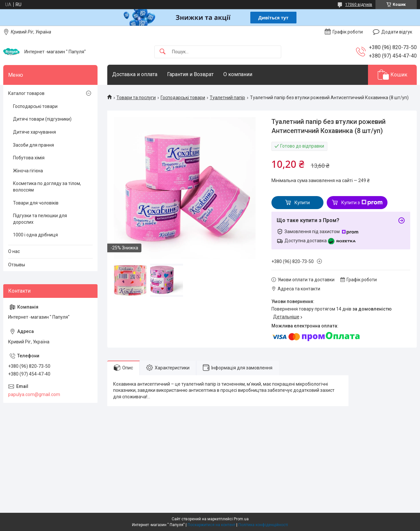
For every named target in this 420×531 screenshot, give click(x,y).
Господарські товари (183, 98)
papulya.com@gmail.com (34, 394)
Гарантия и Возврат (190, 74)
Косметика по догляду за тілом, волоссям (47, 187)
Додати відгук (397, 32)
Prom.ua (241, 519)
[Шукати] (163, 52)
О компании (238, 74)
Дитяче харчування (34, 132)
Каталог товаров (26, 93)
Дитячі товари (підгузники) (42, 119)
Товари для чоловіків (36, 203)
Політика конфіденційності (263, 525)
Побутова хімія (29, 158)
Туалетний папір (227, 98)
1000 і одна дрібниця (35, 235)
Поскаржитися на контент (211, 525)
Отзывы (17, 265)
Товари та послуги (136, 98)
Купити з (362, 203)
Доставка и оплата (135, 74)
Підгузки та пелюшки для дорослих (40, 219)
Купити (302, 203)
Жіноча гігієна (28, 171)
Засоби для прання (33, 145)
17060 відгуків (359, 5)
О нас (14, 251)
